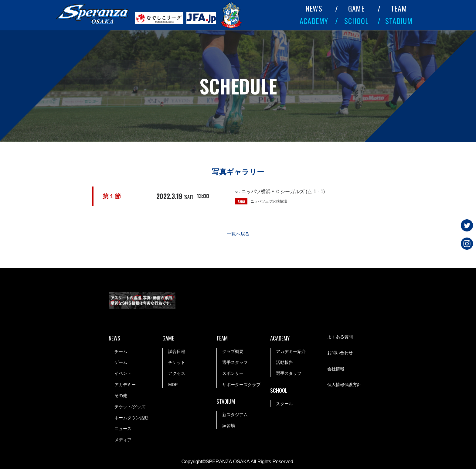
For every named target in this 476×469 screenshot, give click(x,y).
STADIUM (399, 21)
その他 (121, 396)
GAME (357, 8)
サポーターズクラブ (241, 385)
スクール (284, 404)
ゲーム (121, 363)
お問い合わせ (340, 353)
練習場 (229, 426)
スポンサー (233, 374)
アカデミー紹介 (291, 352)
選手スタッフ (235, 363)
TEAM (399, 8)
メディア (123, 440)
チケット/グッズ (130, 407)
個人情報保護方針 (344, 385)
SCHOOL (356, 21)
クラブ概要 (233, 352)
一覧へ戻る (238, 234)
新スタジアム (235, 415)
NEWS (314, 8)
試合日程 (177, 352)
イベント (123, 374)
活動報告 (284, 363)
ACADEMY (314, 21)
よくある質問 (340, 337)
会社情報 (336, 369)
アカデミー (125, 385)
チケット (177, 363)
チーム (121, 352)
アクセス (177, 374)
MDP (173, 385)
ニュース (123, 429)
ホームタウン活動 (131, 418)
